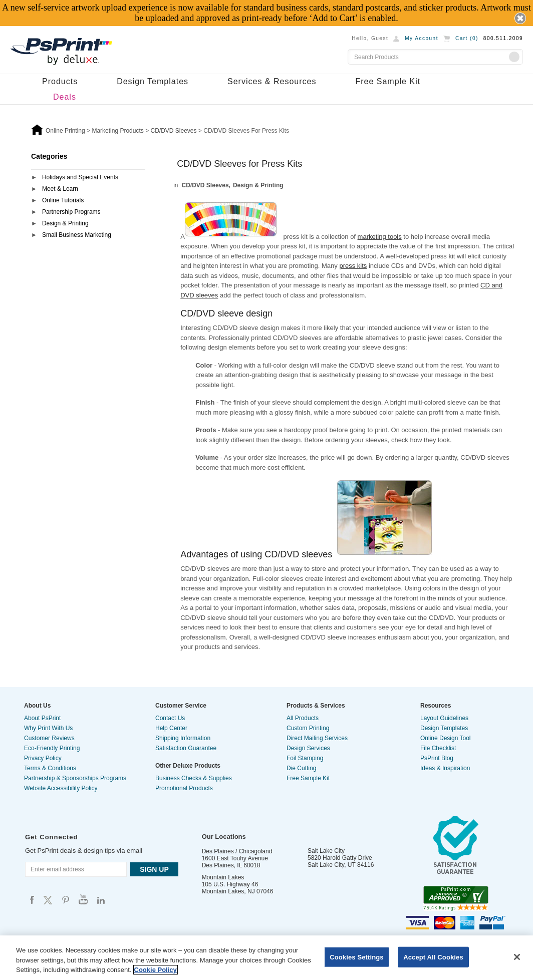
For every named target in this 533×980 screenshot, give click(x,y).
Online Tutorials (63, 200)
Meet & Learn (60, 189)
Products (60, 81)
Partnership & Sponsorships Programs (75, 778)
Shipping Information (183, 738)
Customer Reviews (49, 738)
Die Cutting (301, 768)
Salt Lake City (326, 851)
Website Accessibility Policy (61, 788)
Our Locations (224, 837)
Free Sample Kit (388, 81)
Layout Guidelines (444, 718)
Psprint (32, 900)
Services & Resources (272, 81)
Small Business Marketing (77, 235)
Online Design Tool (446, 738)
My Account (422, 38)
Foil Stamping (305, 758)
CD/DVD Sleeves (205, 185)
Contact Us (170, 718)
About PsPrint (42, 718)
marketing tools (380, 237)
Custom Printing (308, 728)
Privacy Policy (43, 758)
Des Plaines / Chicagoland (237, 851)
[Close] (517, 957)
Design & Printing (65, 223)
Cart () (467, 38)
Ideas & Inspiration (445, 768)
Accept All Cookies (433, 957)
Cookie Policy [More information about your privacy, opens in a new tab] (156, 970)
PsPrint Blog (437, 758)
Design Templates (153, 81)
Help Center (171, 728)
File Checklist (438, 748)
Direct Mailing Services (317, 738)
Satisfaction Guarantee (186, 748)
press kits (353, 266)
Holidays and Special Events (80, 177)
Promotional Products (184, 788)
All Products (303, 718)
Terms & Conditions (50, 768)
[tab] (88, 178)
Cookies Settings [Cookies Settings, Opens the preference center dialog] (357, 957)
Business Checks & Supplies (194, 778)
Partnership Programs (71, 212)
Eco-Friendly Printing (52, 748)
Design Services (308, 748)
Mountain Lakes (223, 877)
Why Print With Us (48, 728)
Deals (65, 97)
